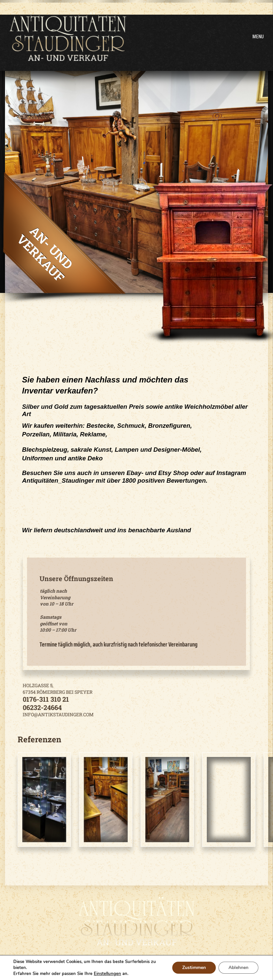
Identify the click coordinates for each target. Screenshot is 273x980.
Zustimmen (194, 968)
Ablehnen (238, 968)
